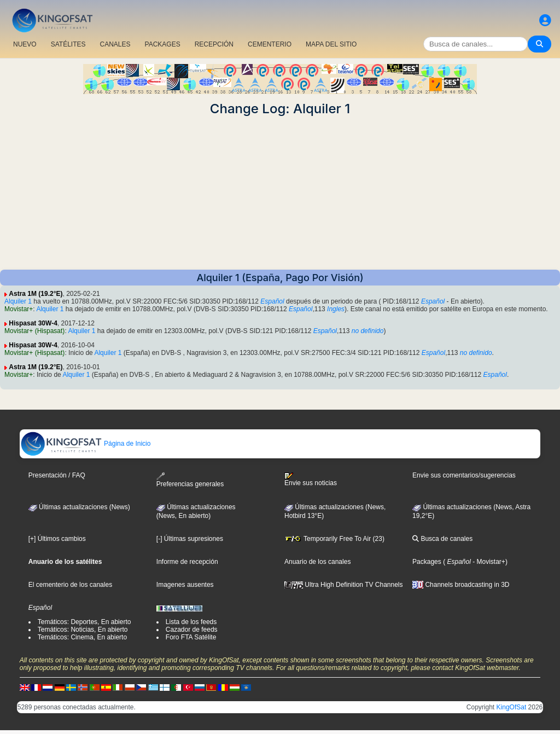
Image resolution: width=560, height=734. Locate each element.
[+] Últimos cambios (57, 539)
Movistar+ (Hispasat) (34, 331)
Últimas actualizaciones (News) (79, 507)
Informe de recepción (187, 562)
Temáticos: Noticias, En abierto (83, 630)
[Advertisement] (280, 193)
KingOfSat (512, 707)
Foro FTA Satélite (191, 637)
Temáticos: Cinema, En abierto (82, 637)
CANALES (115, 44)
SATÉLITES (68, 44)
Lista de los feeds (191, 622)
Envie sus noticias (311, 480)
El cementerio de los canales (70, 585)
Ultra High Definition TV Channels (344, 585)
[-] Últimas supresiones (190, 539)
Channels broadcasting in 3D (461, 585)
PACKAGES (163, 44)
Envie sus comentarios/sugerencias (464, 475)
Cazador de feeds (192, 630)
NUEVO (25, 44)
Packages (427, 562)
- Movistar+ (488, 562)
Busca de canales (442, 539)
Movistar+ (19, 309)
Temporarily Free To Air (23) (334, 539)
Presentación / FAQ (57, 475)
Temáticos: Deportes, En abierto (84, 622)
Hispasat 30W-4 (33, 323)
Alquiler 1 (18, 301)
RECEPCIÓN (214, 44)
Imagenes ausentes (185, 585)
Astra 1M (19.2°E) (36, 294)
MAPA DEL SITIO (331, 44)
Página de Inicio (86, 444)
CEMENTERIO (270, 44)
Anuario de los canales (317, 562)
